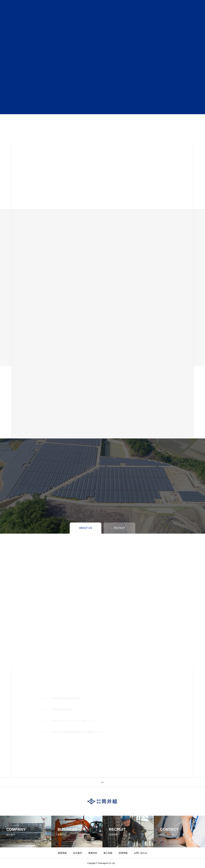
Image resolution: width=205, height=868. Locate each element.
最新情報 (62, 853)
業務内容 (93, 853)
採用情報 (123, 853)
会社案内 (77, 853)
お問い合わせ (141, 853)
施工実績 (108, 853)
